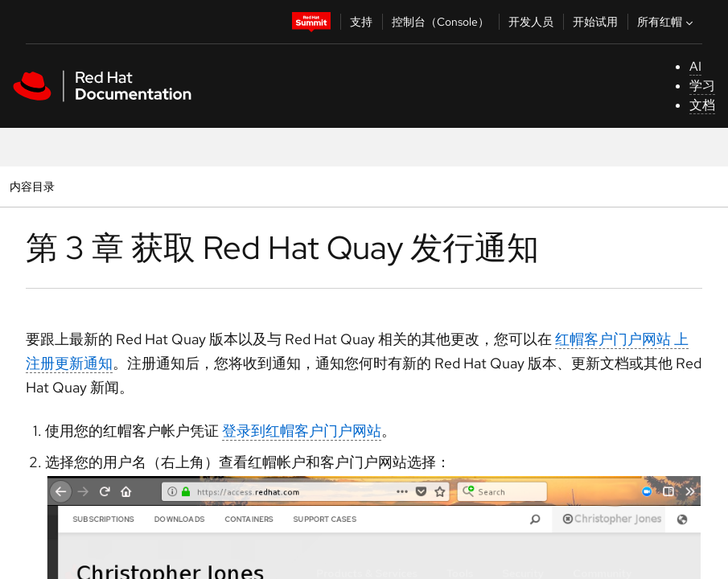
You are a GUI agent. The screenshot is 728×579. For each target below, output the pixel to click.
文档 (702, 105)
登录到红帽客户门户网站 (302, 431)
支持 (361, 22)
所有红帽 (667, 22)
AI (695, 66)
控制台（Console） (440, 22)
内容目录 (32, 186)
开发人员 (531, 22)
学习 (702, 86)
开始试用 (595, 22)
